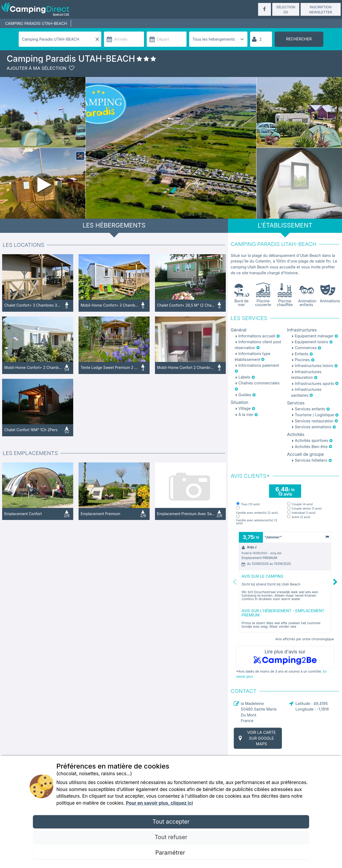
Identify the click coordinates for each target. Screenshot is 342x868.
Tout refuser (171, 837)
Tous (250, 504)
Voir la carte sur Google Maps (256, 738)
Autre (301, 517)
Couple (302, 504)
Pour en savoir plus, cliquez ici (159, 803)
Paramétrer (171, 852)
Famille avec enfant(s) (257, 513)
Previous (235, 582)
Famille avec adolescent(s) (257, 522)
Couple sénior (307, 509)
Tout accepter (171, 821)
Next (335, 582)
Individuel (304, 513)
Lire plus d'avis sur (285, 657)
